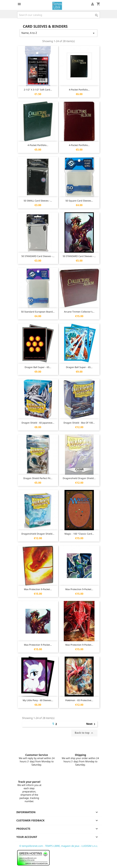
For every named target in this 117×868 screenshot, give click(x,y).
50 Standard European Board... (38, 312)
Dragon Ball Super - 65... (38, 367)
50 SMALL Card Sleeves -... (38, 201)
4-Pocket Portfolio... (79, 90)
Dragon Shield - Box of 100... (79, 423)
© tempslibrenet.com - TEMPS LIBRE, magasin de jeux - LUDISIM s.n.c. (59, 846)
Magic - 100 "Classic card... (79, 534)
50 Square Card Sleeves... (79, 201)
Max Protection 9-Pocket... (38, 589)
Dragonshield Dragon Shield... (79, 478)
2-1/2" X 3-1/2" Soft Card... (38, 90)
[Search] (58, 15)
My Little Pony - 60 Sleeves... (38, 700)
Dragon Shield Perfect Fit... (38, 478)
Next (91, 724)
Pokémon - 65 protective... (79, 700)
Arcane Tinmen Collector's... (79, 312)
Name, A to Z (58, 33)
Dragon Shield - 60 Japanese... (38, 423)
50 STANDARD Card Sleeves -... (38, 256)
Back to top (84, 733)
